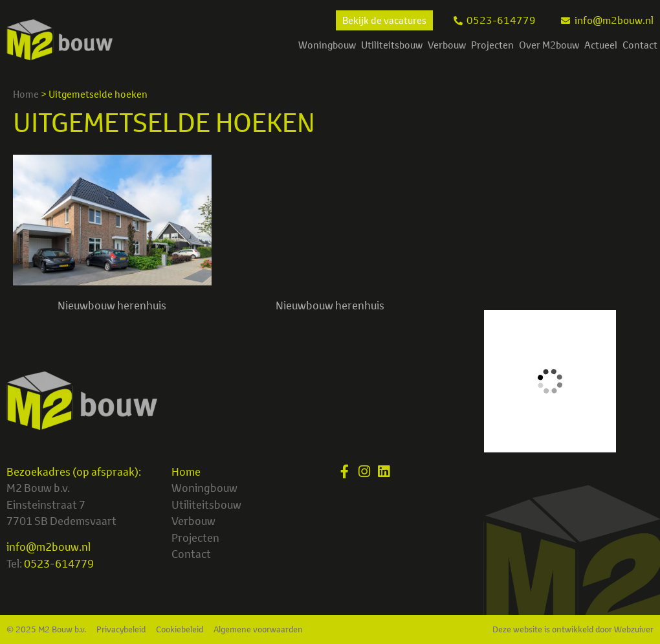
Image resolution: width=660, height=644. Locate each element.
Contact (640, 45)
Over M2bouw (549, 45)
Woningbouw (327, 45)
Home (26, 94)
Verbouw (447, 45)
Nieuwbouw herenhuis (112, 305)
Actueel (601, 45)
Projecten (492, 45)
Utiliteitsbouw (392, 45)
